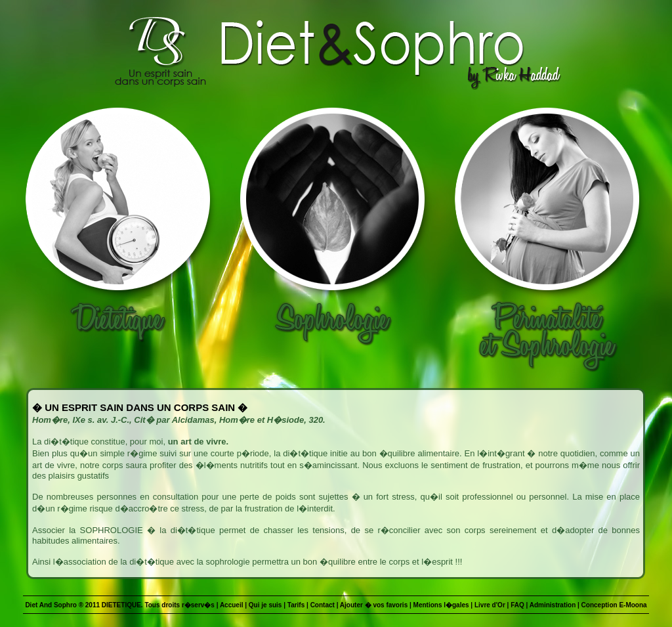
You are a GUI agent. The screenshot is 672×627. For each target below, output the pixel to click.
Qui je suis (265, 605)
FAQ (517, 605)
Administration (553, 605)
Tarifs (296, 605)
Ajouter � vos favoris (374, 605)
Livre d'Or (490, 605)
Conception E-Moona (614, 605)
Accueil (232, 605)
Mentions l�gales (441, 605)
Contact (323, 605)
